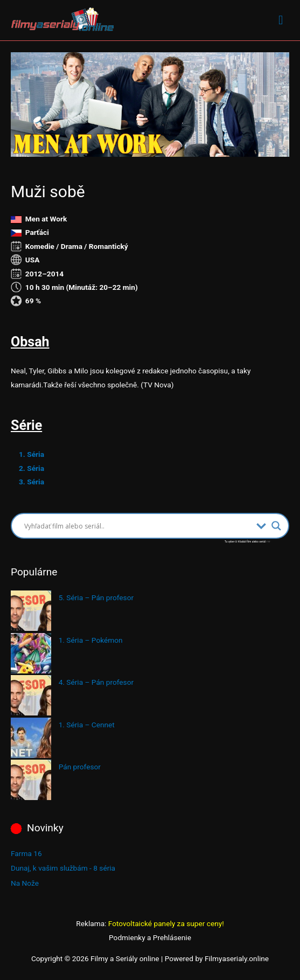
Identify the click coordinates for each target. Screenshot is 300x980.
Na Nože (25, 883)
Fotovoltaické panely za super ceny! (166, 923)
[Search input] (138, 526)
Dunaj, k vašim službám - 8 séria (63, 868)
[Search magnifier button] (276, 526)
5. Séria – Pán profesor (96, 597)
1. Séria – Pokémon (91, 640)
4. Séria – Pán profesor (96, 682)
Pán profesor (80, 767)
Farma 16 (26, 853)
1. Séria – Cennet (87, 725)
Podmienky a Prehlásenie (150, 937)
